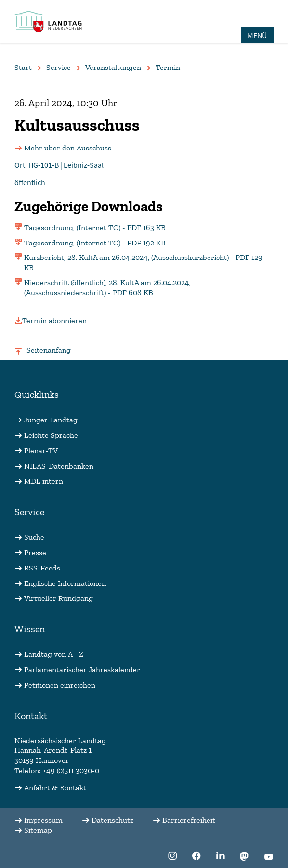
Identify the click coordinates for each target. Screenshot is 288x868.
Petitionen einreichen (60, 685)
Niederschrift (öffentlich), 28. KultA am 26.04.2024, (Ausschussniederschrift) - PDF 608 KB (107, 287)
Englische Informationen (65, 583)
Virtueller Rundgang (59, 598)
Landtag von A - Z (54, 654)
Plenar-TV (41, 451)
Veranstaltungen (113, 67)
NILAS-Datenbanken (59, 466)
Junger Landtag (51, 420)
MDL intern (44, 481)
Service (59, 67)
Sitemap (38, 830)
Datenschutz (112, 820)
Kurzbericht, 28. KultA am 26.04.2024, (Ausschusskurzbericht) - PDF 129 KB (143, 262)
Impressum (43, 820)
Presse (35, 552)
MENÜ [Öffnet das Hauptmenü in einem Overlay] (257, 35)
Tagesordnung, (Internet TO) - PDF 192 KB (95, 243)
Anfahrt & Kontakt (55, 788)
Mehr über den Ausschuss (68, 148)
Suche (34, 537)
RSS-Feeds (42, 568)
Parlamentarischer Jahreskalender (82, 670)
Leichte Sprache (51, 435)
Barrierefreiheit (189, 820)
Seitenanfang (49, 350)
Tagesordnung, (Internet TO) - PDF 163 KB (95, 227)
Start (23, 67)
